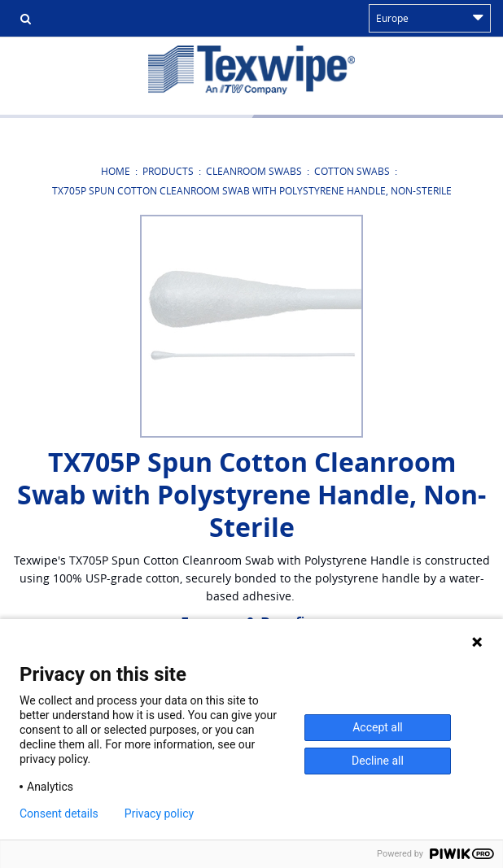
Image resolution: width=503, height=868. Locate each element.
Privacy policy (159, 813)
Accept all (378, 727)
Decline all (378, 761)
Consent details (59, 813)
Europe (430, 18)
